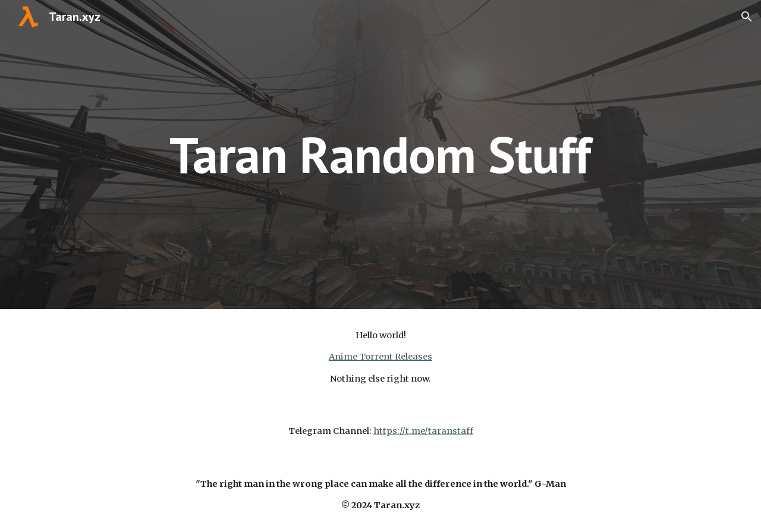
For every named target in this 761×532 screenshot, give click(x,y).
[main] (380, 154)
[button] (747, 17)
